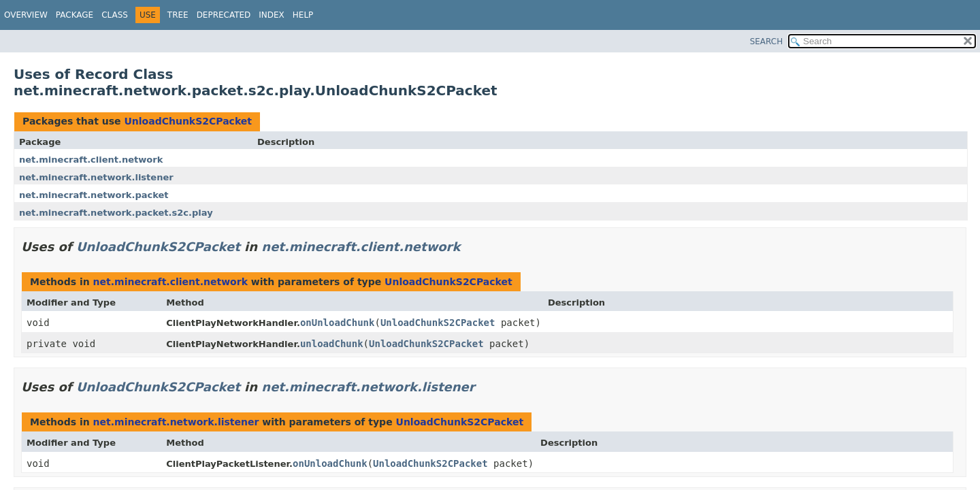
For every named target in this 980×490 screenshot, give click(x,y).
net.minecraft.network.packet (94, 195)
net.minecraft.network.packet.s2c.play (116, 213)
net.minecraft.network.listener (96, 177)
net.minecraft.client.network (91, 160)
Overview (26, 15)
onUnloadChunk (338, 323)
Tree (178, 15)
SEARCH (767, 42)
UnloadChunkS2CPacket (188, 121)
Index (272, 15)
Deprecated (224, 15)
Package (75, 15)
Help (303, 15)
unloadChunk (332, 344)
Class (115, 15)
